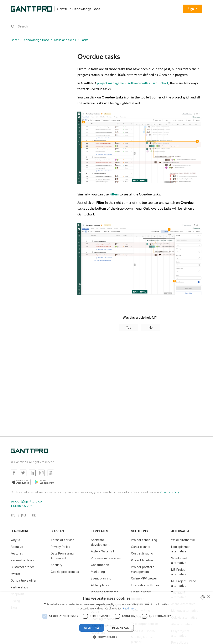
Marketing (98, 572)
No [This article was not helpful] (151, 328)
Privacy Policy (60, 547)
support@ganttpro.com (28, 501)
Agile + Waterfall (102, 551)
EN (13, 516)
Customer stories (23, 567)
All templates (100, 585)
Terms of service (63, 540)
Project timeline (142, 560)
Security (57, 565)
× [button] (208, 597)
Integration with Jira (145, 585)
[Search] (106, 27)
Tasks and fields (65, 40)
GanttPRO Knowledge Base (30, 40)
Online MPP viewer (144, 578)
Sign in (193, 9)
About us (17, 547)
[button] (106, 637)
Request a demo (22, 560)
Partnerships (19, 587)
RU (23, 516)
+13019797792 (21, 506)
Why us (16, 540)
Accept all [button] (92, 628)
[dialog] (106, 618)
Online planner (141, 592)
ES (34, 516)
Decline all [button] (120, 628)
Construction (100, 565)
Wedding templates (105, 592)
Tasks (84, 40)
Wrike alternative (183, 540)
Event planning (101, 578)
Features (17, 553)
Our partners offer (24, 580)
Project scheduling (144, 540)
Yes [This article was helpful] (129, 328)
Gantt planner (141, 547)
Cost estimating (142, 553)
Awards (16, 574)
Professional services (106, 558)
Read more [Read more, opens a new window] (130, 609)
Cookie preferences (65, 572)
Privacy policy (169, 492)
